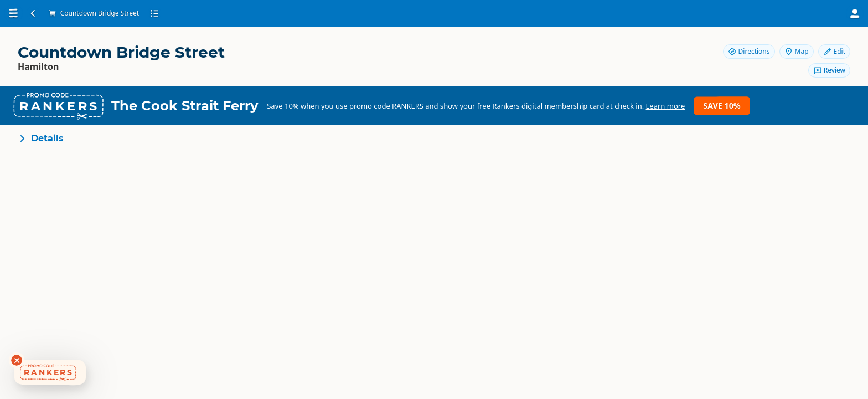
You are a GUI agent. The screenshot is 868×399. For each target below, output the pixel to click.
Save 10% (722, 106)
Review (829, 70)
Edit (834, 51)
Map (797, 51)
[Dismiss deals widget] (17, 360)
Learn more (666, 106)
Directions (749, 51)
